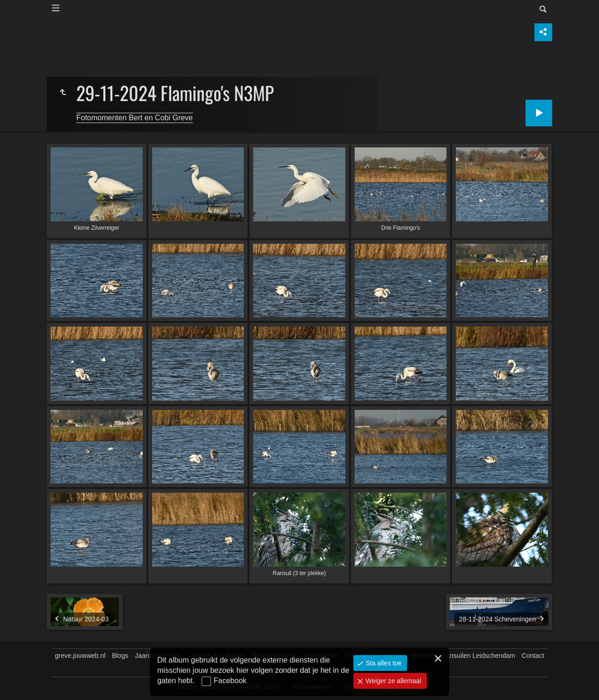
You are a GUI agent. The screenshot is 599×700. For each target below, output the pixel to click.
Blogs (120, 656)
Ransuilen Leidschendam (478, 656)
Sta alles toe (383, 663)
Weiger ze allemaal (392, 681)
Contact (533, 656)
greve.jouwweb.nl (80, 656)
